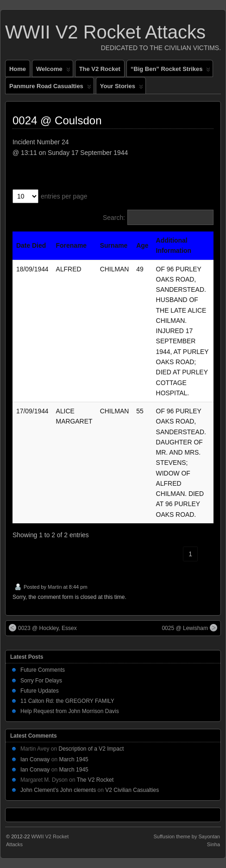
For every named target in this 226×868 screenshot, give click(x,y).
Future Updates (40, 691)
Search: (114, 218)
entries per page (64, 196)
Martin (55, 587)
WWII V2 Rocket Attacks (105, 32)
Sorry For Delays (41, 681)
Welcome (53, 71)
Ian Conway (35, 759)
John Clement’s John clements (58, 790)
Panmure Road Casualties (50, 88)
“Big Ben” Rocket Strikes (170, 71)
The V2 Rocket (100, 69)
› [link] (206, 554)
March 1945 (73, 759)
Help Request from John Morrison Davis (70, 711)
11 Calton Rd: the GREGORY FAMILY (67, 701)
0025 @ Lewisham (189, 628)
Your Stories (122, 88)
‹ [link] (175, 554)
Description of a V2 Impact (91, 749)
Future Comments (43, 670)
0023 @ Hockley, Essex (43, 628)
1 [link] (190, 554)
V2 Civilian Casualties (132, 790)
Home (18, 69)
